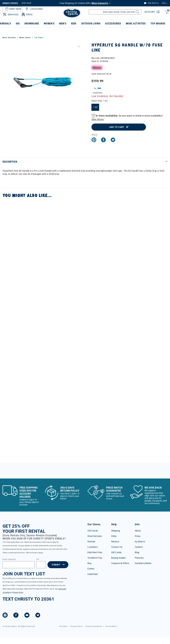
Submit (56, 565)
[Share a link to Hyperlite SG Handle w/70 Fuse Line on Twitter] (113, 140)
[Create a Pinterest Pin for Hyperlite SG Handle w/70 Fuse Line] (94, 140)
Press (138, 536)
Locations (34, 9)
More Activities (136, 24)
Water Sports (25, 38)
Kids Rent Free (95, 552)
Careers (139, 547)
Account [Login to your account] (150, 12)
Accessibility (111, 626)
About (138, 531)
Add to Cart (117, 127)
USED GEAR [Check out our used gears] (26, 3)
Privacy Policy (18, 592)
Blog (137, 552)
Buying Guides (118, 558)
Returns (115, 542)
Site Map (63, 626)
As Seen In (140, 542)
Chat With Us (151, 3)
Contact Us (117, 547)
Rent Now (13, 9)
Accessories (113, 24)
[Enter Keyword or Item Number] (115, 12)
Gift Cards (93, 531)
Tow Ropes (39, 38)
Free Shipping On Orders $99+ (84, 3)
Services (11, 15)
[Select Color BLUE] (98, 88)
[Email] (19, 565)
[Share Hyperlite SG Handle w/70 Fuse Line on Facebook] (103, 140)
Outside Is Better (143, 563)
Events (91, 569)
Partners (139, 558)
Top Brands (158, 24)
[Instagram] (5, 616)
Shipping (116, 531)
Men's (63, 24)
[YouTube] (27, 616)
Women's (49, 24)
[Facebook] (16, 616)
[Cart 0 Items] (166, 14)
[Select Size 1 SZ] (95, 107)
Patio (27, 15)
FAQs (114, 536)
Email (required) (9, 559)
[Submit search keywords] (137, 13)
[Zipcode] (41, 565)
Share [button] (94, 135)
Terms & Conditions (94, 626)
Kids (74, 24)
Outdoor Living (91, 24)
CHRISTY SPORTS (10, 3)
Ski (18, 24)
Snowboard (32, 24)
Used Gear (93, 574)
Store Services (95, 536)
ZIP (38, 559)
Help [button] (164, 3)
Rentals (91, 542)
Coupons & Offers (120, 563)
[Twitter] (38, 616)
